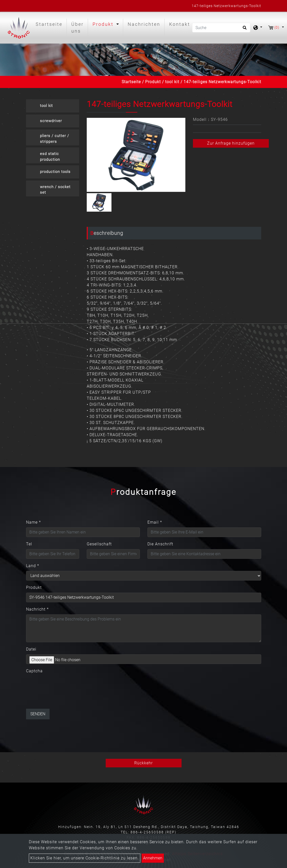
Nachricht (37, 609)
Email (155, 522)
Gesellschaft (99, 544)
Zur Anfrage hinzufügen (231, 143)
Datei (31, 649)
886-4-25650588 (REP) (153, 832)
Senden (38, 714)
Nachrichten (144, 24)
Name (34, 522)
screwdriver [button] (51, 121)
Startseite (50, 24)
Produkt (153, 82)
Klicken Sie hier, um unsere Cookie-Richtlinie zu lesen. (85, 858)
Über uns (78, 28)
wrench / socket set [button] (55, 190)
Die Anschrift (160, 544)
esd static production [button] (50, 157)
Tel (29, 544)
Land (33, 566)
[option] (136, 155)
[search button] (244, 29)
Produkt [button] (104, 24)
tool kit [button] (46, 106)
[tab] (53, 106)
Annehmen (153, 858)
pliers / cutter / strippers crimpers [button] (54, 139)
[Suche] (221, 28)
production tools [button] (55, 172)
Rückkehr (143, 763)
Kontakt (180, 24)
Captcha (34, 671)
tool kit (172, 82)
